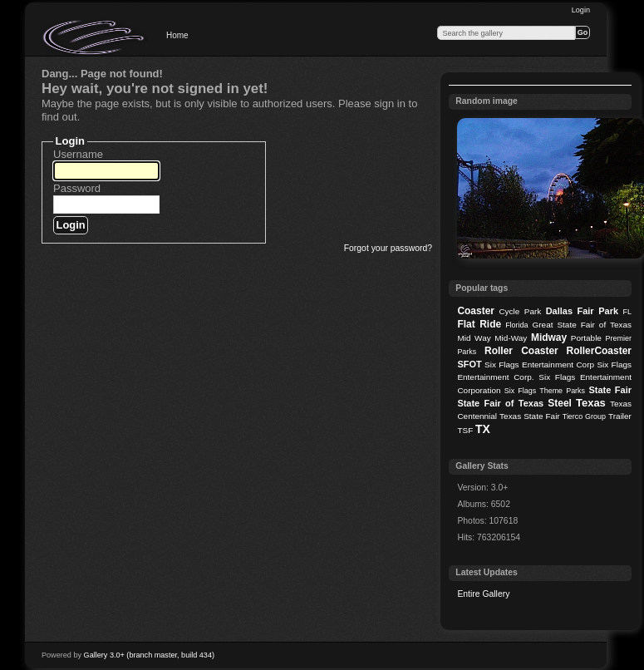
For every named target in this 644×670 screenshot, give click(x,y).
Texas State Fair (530, 416)
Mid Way (474, 338)
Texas (591, 403)
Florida (516, 325)
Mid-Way (511, 338)
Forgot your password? (388, 248)
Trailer (620, 416)
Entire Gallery (483, 594)
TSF (465, 430)
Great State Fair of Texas (582, 325)
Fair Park (597, 311)
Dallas (559, 311)
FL (627, 312)
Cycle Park (520, 311)
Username (78, 154)
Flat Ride (479, 324)
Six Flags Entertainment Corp (539, 365)
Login (581, 10)
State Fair (610, 390)
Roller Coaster (521, 351)
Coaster (476, 311)
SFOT (469, 364)
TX (483, 429)
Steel (560, 403)
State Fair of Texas (500, 403)
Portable (586, 338)
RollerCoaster (599, 351)
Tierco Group (584, 416)
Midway (549, 337)
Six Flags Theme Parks (545, 391)
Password (77, 188)
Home (177, 35)
